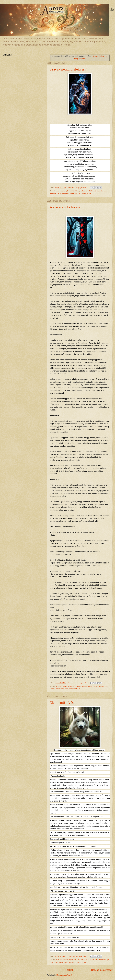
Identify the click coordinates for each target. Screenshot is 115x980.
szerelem (73, 193)
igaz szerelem (87, 686)
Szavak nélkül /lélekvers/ (68, 69)
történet (77, 689)
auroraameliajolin (66, 686)
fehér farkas (54, 962)
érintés (72, 191)
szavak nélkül (65, 193)
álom (58, 686)
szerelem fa (60, 689)
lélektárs (104, 191)
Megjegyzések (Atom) (64, 975)
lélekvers (53, 193)
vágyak (89, 193)
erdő (75, 686)
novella (52, 689)
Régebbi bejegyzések (102, 970)
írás (94, 686)
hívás (77, 191)
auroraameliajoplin (62, 191)
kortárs (105, 686)
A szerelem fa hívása (65, 207)
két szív (99, 686)
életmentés (81, 960)
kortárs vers (84, 191)
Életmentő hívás (62, 703)
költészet (92, 191)
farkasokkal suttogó (102, 960)
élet (75, 960)
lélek (98, 191)
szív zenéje (82, 193)
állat (57, 960)
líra (58, 193)
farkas (92, 960)
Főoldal (69, 970)
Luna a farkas (68, 962)
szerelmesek (69, 689)
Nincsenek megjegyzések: (77, 188)
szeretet (83, 962)
